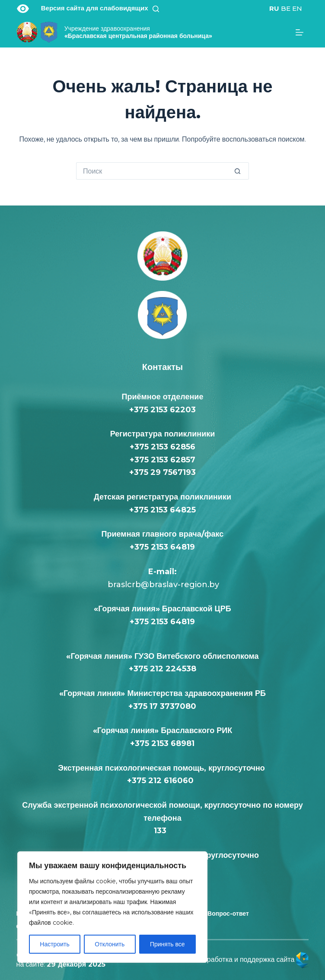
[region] (112, 907)
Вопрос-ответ (228, 914)
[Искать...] (154, 171)
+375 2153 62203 (162, 410)
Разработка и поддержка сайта (252, 959)
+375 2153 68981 (162, 743)
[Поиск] (159, 9)
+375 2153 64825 (162, 510)
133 (162, 831)
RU (274, 8)
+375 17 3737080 (162, 706)
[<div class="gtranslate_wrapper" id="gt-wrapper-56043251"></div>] (286, 9)
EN (297, 8)
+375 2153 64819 (162, 547)
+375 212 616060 (162, 781)
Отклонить (110, 944)
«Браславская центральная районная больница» (138, 32)
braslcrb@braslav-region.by (162, 585)
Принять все (167, 944)
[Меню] (302, 32)
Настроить (54, 944)
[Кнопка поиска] (240, 171)
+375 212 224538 (162, 669)
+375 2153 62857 (162, 460)
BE (286, 8)
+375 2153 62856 (162, 447)
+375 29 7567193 (162, 472)
